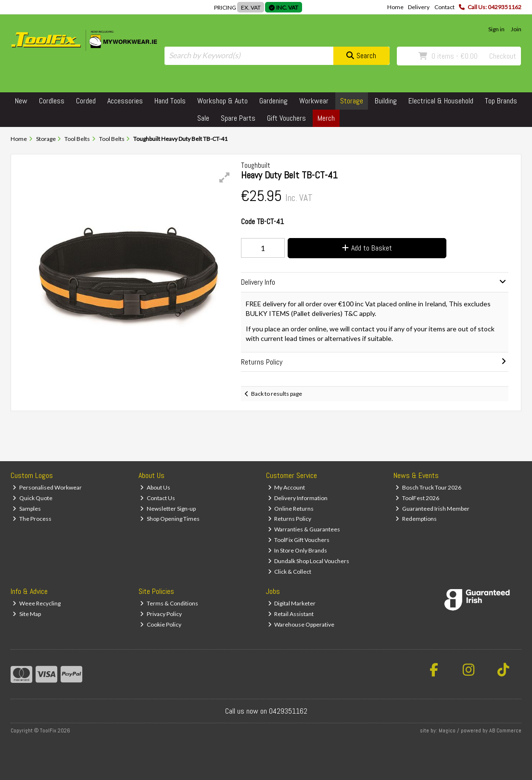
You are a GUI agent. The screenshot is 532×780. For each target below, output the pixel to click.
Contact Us (158, 498)
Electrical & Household (441, 101)
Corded (86, 101)
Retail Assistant (291, 614)
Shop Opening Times (170, 519)
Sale (203, 118)
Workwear (314, 101)
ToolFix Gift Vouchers (299, 540)
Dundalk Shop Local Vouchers (309, 561)
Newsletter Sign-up (168, 509)
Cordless (52, 101)
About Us (155, 487)
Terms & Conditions (169, 603)
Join (516, 29)
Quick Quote (32, 498)
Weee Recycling (37, 603)
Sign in (496, 29)
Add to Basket (367, 248)
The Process (32, 519)
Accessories (125, 101)
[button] (225, 177)
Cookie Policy (161, 624)
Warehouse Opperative (301, 624)
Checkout (503, 56)
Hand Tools (170, 101)
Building (386, 101)
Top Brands (501, 101)
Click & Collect (290, 572)
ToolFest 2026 (417, 498)
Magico (447, 730)
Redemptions (416, 519)
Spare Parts (238, 118)
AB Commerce (505, 730)
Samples (27, 509)
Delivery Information (298, 498)
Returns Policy (290, 519)
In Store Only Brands (298, 550)
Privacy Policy (161, 614)
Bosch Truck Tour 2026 (428, 487)
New (21, 101)
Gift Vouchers (286, 118)
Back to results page (277, 394)
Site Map (27, 614)
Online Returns (291, 509)
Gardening (273, 101)
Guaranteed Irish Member (432, 509)
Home (395, 7)
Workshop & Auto (222, 101)
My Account (287, 487)
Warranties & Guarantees (304, 529)
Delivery (419, 7)
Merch (326, 118)
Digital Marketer (292, 603)
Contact (444, 7)
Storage (352, 101)
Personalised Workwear (47, 487)
